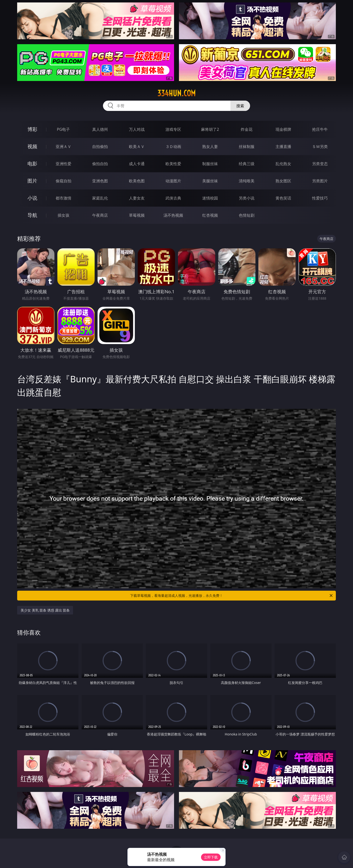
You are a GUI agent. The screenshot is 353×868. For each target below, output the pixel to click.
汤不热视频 (173, 215)
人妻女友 (137, 198)
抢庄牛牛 (320, 129)
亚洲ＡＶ (63, 147)
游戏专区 (173, 129)
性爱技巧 (320, 198)
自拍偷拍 (100, 147)
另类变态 (320, 164)
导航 (32, 215)
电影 (32, 164)
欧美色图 (137, 181)
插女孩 (63, 215)
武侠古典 (173, 198)
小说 (32, 198)
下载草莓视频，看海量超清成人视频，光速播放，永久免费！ (232, 596)
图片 (32, 181)
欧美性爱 (173, 164)
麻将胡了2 (210, 129)
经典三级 (247, 164)
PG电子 (63, 129)
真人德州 (100, 129)
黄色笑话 (283, 198)
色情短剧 (247, 215)
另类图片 (320, 181)
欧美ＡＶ (137, 147)
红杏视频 (210, 215)
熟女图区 (283, 181)
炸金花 (247, 129)
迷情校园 (210, 198)
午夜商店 (100, 215)
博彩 (32, 129)
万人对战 (137, 129)
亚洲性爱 (63, 164)
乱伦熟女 (283, 164)
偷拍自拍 (100, 164)
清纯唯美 (247, 181)
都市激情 (63, 198)
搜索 (240, 106)
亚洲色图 (100, 181)
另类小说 (247, 198)
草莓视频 (137, 215)
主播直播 (283, 147)
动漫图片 (173, 181)
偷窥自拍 (63, 181)
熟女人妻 (210, 147)
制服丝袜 (210, 164)
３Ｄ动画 (173, 147)
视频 (32, 146)
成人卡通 (137, 164)
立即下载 (211, 857)
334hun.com (176, 93)
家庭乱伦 (100, 198)
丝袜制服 (247, 147)
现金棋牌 (283, 129)
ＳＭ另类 (320, 147)
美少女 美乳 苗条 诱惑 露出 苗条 (45, 610)
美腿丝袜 (210, 181)
